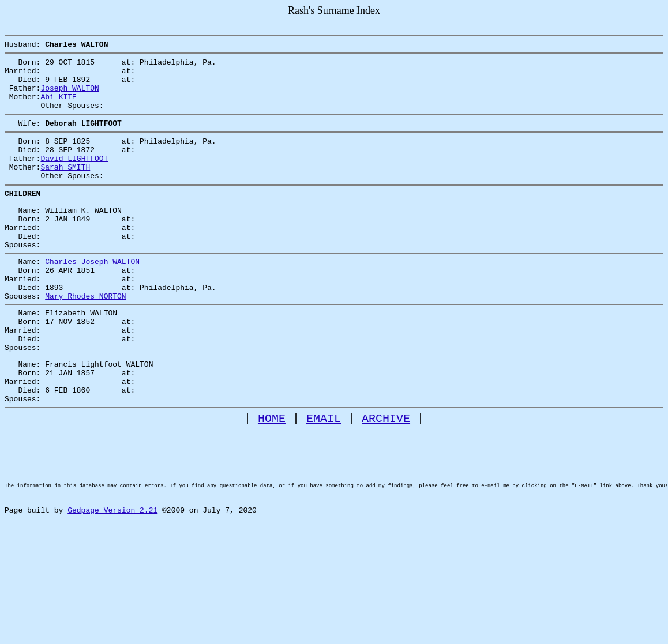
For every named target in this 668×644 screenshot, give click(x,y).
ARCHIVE (386, 479)
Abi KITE (58, 107)
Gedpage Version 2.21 (112, 590)
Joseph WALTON (70, 96)
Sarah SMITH (65, 187)
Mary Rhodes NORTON (85, 337)
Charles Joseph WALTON (92, 296)
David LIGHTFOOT (74, 177)
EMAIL (324, 479)
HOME (272, 479)
